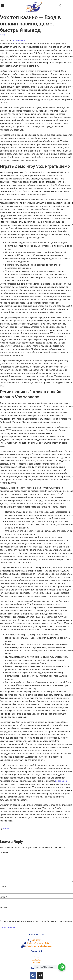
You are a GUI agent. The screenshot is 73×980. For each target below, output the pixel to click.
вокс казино (61, 781)
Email (3, 897)
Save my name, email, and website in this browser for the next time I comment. (36, 921)
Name (3, 887)
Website (4, 908)
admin (6, 828)
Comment (5, 853)
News (3, 35)
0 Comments (19, 41)
